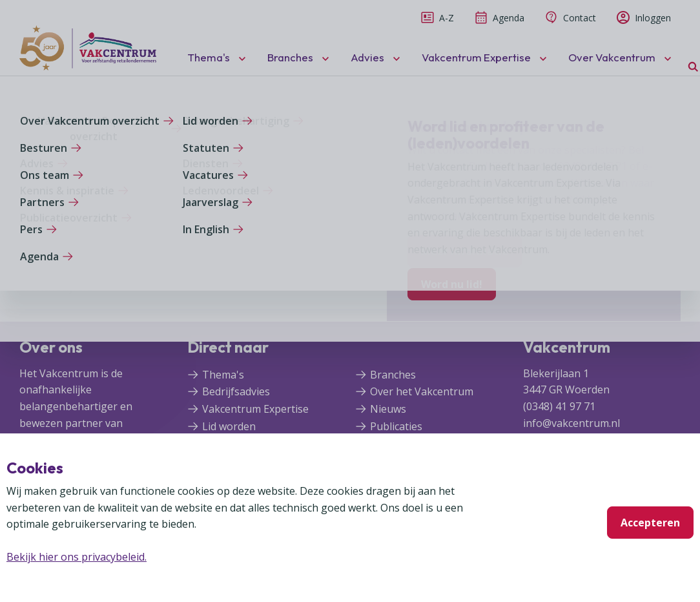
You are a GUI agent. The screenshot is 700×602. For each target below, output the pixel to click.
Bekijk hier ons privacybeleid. (77, 557)
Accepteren (650, 523)
